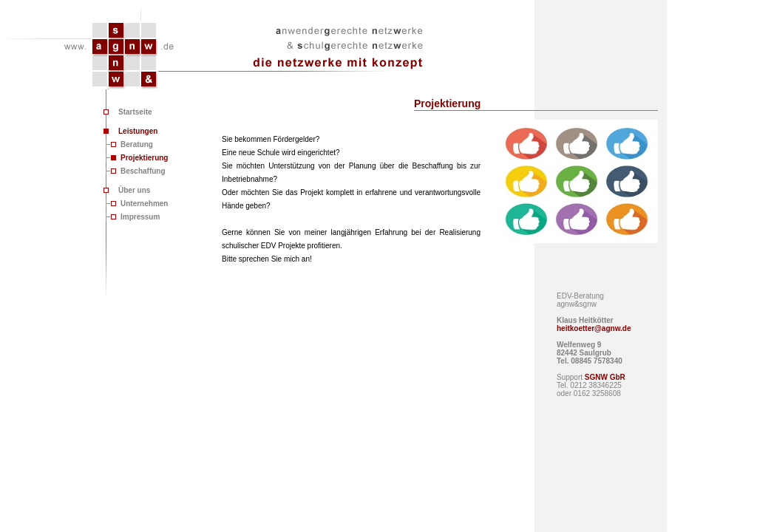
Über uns (134, 190)
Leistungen (138, 131)
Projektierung (144, 158)
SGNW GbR (605, 377)
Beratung (137, 144)
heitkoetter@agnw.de (594, 328)
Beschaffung (143, 171)
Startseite (135, 112)
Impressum (140, 217)
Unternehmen (144, 204)
